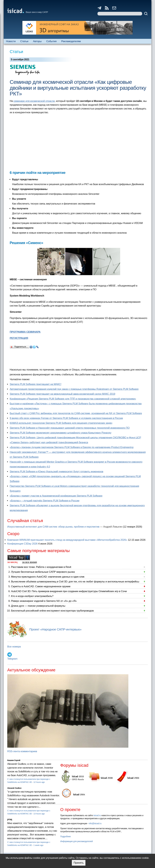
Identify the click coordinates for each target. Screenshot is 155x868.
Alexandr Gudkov (14, 788)
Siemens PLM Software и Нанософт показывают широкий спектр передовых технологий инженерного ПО (70, 428)
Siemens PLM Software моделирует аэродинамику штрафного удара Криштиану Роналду (60, 433)
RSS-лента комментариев (22, 751)
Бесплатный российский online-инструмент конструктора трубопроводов (52, 611)
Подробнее (65, 836)
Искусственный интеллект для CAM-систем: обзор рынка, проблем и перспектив (53, 527)
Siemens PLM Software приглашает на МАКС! (35, 384)
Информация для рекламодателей (76, 841)
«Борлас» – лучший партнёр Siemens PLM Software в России (45, 501)
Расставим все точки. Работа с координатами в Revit (41, 567)
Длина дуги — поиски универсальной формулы (38, 606)
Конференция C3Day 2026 (22, 544)
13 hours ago (39, 814)
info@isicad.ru (95, 823)
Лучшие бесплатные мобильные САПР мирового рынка (43, 572)
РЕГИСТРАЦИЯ (19, 338)
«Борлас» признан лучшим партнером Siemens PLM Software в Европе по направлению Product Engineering (72, 447)
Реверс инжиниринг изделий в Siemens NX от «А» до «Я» (44, 601)
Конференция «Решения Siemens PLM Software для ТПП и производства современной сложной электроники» (73, 399)
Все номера (14, 647)
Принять (79, 863)
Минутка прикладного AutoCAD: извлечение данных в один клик (48, 577)
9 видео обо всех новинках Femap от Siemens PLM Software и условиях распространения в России (66, 418)
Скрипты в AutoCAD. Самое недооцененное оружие (41, 586)
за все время (30, 562)
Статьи (24, 41)
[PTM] (10, 820)
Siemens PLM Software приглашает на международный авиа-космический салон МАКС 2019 (62, 394)
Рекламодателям (71, 41)
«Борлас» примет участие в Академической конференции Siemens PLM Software (56, 496)
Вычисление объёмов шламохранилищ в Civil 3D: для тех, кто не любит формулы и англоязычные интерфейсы (75, 582)
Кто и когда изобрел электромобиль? (32, 596)
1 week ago (38, 845)
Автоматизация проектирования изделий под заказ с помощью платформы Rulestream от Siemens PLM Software (74, 389)
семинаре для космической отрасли (34, 101)
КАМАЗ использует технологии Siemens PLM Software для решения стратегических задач (61, 423)
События (51, 41)
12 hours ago (39, 782)
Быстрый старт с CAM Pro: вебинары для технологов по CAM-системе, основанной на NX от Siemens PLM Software (76, 413)
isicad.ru (97, 815)
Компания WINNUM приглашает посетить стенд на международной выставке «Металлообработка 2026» (67, 540)
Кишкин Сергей (14, 760)
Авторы (37, 41)
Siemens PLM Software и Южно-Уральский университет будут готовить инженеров (56, 472)
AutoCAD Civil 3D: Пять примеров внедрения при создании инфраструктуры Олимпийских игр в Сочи (69, 591)
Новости (11, 41)
